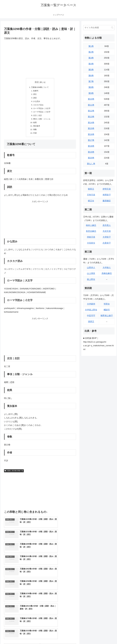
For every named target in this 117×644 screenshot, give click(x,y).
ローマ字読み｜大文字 (42, 110)
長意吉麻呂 (91, 231)
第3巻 (91, 58)
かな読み (36, 102)
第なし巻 (91, 164)
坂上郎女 (91, 279)
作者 (35, 135)
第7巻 (91, 81)
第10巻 (91, 99)
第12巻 (91, 111)
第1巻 (91, 46)
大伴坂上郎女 (91, 310)
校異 (35, 124)
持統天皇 (91, 237)
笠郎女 (107, 304)
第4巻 (91, 64)
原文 (35, 95)
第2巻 (91, 52)
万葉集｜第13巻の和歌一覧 (14, 473)
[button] (112, 28)
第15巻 (91, 128)
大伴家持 (91, 304)
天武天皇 (107, 231)
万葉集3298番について (40, 87)
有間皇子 (107, 195)
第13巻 (91, 117)
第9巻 (91, 93)
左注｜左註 (37, 117)
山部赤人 (91, 268)
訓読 (35, 98)
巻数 (35, 132)
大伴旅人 (107, 268)
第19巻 (91, 152)
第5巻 (91, 70)
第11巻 (91, 105)
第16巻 (91, 134)
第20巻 (91, 158)
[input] (99, 28)
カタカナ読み (38, 106)
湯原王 (91, 322)
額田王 (91, 189)
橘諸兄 (107, 310)
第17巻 (91, 140)
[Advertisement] (40, 59)
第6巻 (91, 76)
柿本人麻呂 (91, 225)
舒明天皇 (107, 189)
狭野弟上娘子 (107, 316)
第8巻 (91, 87)
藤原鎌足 (107, 201)
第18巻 (91, 146)
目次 (37, 82)
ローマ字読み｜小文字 (42, 113)
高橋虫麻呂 (107, 273)
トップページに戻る (89, 637)
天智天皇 (91, 195)
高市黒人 (107, 225)
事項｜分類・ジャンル (42, 121)
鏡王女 (91, 201)
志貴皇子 (107, 243)
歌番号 (35, 91)
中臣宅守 (91, 316)
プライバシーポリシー (107, 637)
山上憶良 (91, 273)
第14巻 (91, 123)
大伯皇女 (91, 243)
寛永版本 (36, 128)
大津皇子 (107, 237)
